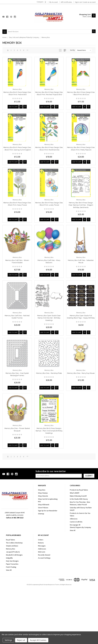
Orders (41, 595)
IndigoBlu (9, 614)
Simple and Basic (12, 602)
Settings (8, 640)
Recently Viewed (44, 611)
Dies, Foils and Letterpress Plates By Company (24, 37)
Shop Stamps (43, 549)
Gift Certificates (66, 2)
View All (73, 586)
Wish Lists (42, 608)
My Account (54, 2)
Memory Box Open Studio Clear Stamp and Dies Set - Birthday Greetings (49, 319)
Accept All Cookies (38, 640)
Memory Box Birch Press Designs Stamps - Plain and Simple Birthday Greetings (17, 486)
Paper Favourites (12, 620)
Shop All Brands (44, 560)
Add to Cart (13, 107)
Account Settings (44, 614)
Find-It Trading (11, 623)
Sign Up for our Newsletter (48, 566)
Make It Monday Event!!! (78, 552)
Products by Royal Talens (79, 546)
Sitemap (41, 569)
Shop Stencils (43, 552)
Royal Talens (11, 595)
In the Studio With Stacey (79, 555)
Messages (42, 602)
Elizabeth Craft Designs (14, 611)
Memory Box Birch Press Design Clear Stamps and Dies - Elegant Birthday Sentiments (81, 206)
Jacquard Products (13, 608)
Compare (42, 2)
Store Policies (43, 563)
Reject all (21, 640)
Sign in (77, 2)
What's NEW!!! (75, 549)
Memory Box (46, 37)
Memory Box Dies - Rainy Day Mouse (49, 428)
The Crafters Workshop (14, 599)
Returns (41, 599)
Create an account (89, 2)
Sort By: (73, 50)
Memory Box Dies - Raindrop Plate (17, 428)
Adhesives (74, 575)
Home (4, 37)
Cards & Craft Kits (76, 578)
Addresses (42, 605)
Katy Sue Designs (12, 617)
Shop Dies (42, 546)
